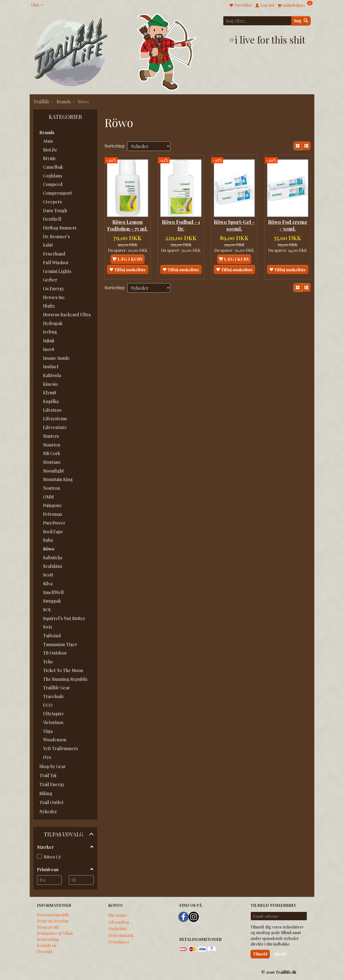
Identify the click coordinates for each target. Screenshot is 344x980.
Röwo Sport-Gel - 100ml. (234, 224)
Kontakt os (47, 945)
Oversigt (45, 951)
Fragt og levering (53, 921)
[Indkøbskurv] (295, 5)
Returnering (48, 939)
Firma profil (48, 927)
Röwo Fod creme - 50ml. (288, 224)
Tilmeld (260, 954)
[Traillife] (71, 51)
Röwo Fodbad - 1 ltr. (181, 224)
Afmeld (280, 954)
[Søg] (301, 21)
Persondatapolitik (53, 915)
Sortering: (115, 146)
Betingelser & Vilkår (55, 933)
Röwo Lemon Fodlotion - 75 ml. (127, 227)
